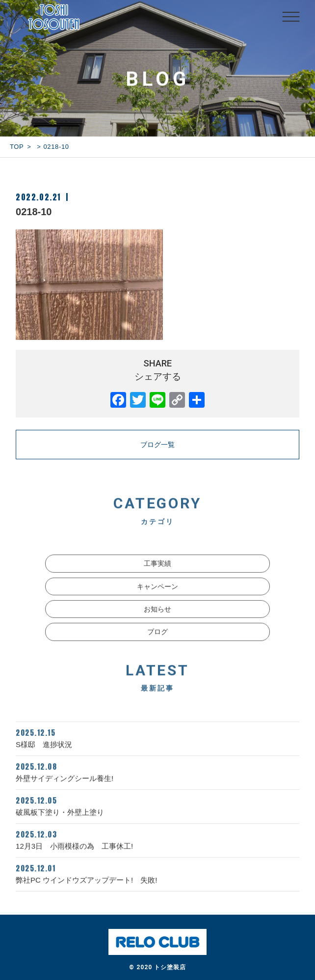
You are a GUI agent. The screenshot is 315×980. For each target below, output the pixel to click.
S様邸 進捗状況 (157, 747)
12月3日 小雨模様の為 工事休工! (157, 849)
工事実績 (157, 573)
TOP (17, 147)
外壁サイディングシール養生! (157, 781)
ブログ (157, 642)
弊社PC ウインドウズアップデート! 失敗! (157, 883)
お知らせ (157, 619)
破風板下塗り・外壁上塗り (157, 815)
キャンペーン (157, 596)
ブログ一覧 (157, 445)
